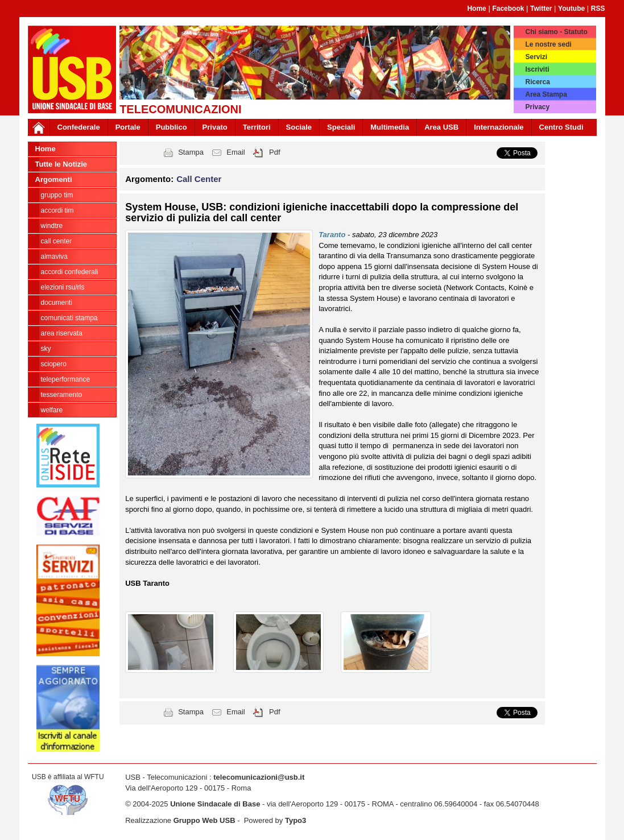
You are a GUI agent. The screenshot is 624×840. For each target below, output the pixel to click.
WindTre (52, 226)
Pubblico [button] (172, 127)
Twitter (541, 9)
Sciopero (54, 364)
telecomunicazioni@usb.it (259, 777)
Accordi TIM (57, 210)
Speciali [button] (341, 127)
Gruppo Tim (57, 195)
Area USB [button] (441, 127)
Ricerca (537, 82)
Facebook (508, 9)
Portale (128, 127)
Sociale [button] (299, 127)
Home (476, 9)
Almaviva (54, 256)
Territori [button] (257, 127)
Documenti (57, 303)
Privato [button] (215, 127)
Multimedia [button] (390, 127)
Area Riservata (62, 333)
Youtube (571, 9)
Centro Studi (561, 127)
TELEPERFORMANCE (66, 379)
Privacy (537, 107)
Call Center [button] (199, 179)
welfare (52, 410)
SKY (46, 349)
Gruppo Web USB (204, 820)
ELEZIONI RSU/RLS (63, 287)
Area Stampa (546, 94)
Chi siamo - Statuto (556, 32)
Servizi (536, 57)
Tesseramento (62, 395)
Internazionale (499, 127)
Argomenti (54, 179)
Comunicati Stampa (69, 318)
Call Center (57, 241)
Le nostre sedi (548, 44)
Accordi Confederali (70, 272)
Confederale (79, 127)
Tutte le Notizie (61, 164)
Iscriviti (537, 69)
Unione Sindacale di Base (215, 804)
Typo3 (296, 820)
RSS (598, 9)
